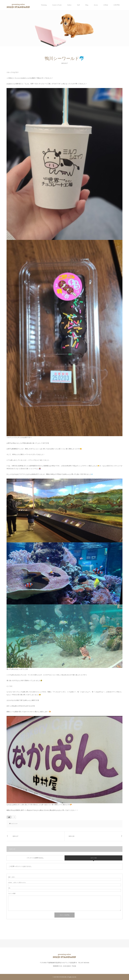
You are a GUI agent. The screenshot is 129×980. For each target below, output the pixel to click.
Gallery (69, 5)
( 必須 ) (12, 877)
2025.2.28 (71, 836)
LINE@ (106, 5)
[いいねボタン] (9, 817)
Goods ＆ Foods (57, 5)
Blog (87, 5)
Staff (78, 5)
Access (96, 5)
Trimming (44, 5)
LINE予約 (117, 5)
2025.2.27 (15, 836)
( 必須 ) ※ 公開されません (17, 883)
